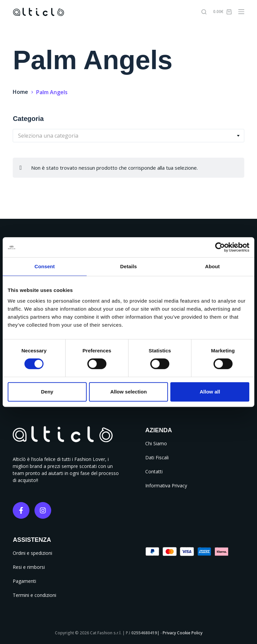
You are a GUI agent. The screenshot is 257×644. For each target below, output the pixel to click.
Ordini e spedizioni (32, 553)
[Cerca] (204, 12)
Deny (47, 392)
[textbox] (128, 136)
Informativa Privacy (166, 486)
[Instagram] (43, 510)
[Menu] (241, 12)
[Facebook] (21, 510)
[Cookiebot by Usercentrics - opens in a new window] (220, 247)
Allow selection (128, 392)
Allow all (210, 392)
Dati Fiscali (157, 457)
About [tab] (212, 266)
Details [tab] (128, 266)
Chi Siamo (156, 443)
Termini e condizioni (34, 595)
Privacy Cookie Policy (183, 633)
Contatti (154, 471)
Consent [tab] (45, 266)
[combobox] (128, 136)
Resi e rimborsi (29, 567)
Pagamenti (24, 581)
